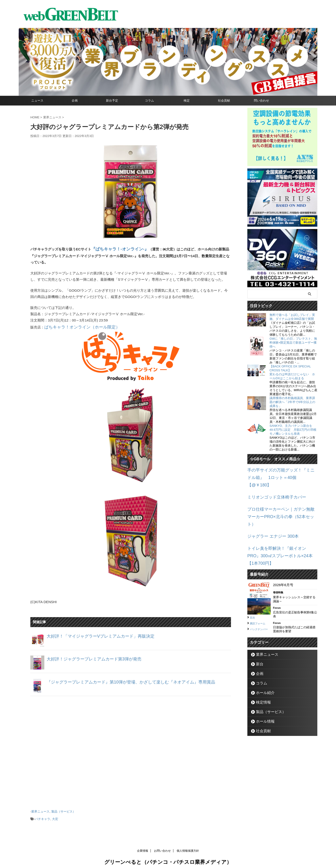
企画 (75, 101)
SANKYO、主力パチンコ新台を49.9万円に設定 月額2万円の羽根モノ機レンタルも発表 (293, 430)
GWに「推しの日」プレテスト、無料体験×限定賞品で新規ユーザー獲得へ (293, 343)
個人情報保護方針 (188, 846)
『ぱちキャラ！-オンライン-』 (115, 248)
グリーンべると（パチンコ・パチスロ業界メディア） (168, 857)
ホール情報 (263, 692)
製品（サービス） (63, 809)
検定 (187, 101)
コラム (149, 101)
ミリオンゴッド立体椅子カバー (272, 487)
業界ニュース (40, 809)
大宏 (55, 815)
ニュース (37, 101)
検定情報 (261, 672)
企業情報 (143, 846)
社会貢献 (224, 101)
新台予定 (112, 101)
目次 (253, 586)
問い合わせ (261, 101)
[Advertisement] (131, 748)
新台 (258, 634)
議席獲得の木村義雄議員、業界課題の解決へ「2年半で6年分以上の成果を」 (292, 402)
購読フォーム (260, 591)
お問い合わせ (162, 846)
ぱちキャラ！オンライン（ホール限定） (76, 325)
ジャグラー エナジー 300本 (269, 515)
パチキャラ (43, 815)
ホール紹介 (263, 663)
